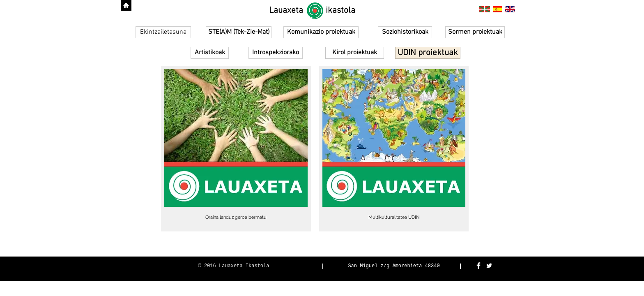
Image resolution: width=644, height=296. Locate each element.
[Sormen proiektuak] (475, 32)
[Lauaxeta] (286, 11)
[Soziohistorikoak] (405, 32)
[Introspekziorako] (276, 53)
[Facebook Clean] (478, 266)
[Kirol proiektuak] (355, 53)
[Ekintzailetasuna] (163, 32)
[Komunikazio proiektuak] (321, 32)
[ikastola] (340, 11)
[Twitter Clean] (489, 266)
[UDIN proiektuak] (428, 53)
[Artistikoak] (210, 53)
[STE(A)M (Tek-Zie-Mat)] (239, 32)
